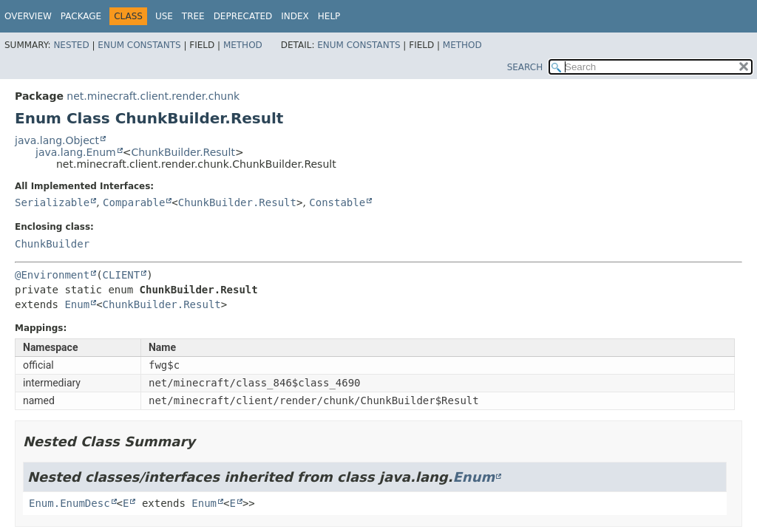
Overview (28, 16)
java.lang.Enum (76, 152)
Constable (337, 202)
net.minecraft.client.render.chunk (153, 96)
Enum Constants (139, 45)
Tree (193, 16)
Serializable (52, 202)
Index (295, 16)
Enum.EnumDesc (69, 503)
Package (81, 16)
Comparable (134, 202)
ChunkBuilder (52, 244)
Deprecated (243, 16)
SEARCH (525, 67)
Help (329, 16)
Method (243, 45)
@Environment (52, 275)
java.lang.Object (57, 140)
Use (164, 16)
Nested (71, 45)
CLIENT (122, 275)
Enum (77, 304)
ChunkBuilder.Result (183, 152)
